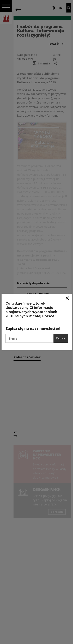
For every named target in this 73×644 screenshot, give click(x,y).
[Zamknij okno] (67, 298)
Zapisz (61, 338)
